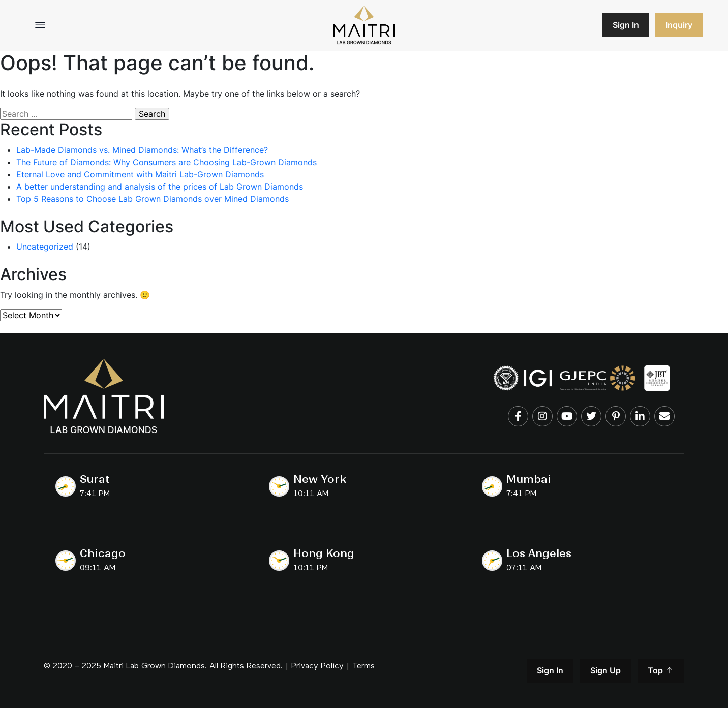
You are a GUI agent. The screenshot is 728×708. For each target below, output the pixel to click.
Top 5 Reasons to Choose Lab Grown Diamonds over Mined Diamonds (153, 199)
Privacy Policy (317, 666)
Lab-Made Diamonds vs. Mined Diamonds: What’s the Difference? (142, 150)
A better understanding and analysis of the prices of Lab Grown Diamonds (160, 187)
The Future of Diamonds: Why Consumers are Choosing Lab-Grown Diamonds (166, 162)
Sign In (626, 25)
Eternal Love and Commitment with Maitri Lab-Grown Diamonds (140, 174)
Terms (363, 666)
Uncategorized (45, 247)
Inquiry (679, 25)
